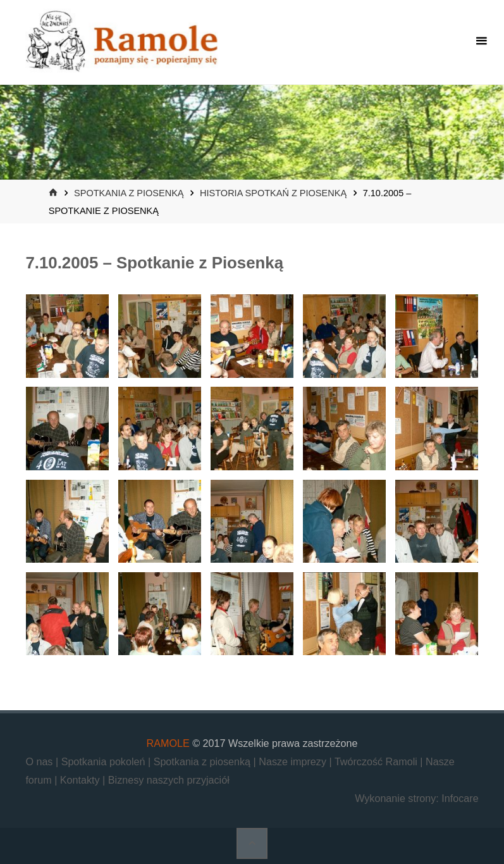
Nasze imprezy (294, 761)
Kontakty (81, 780)
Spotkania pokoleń (105, 761)
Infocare (460, 798)
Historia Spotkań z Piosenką (273, 193)
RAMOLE (168, 743)
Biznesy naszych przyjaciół (169, 780)
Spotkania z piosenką (129, 193)
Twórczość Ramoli (377, 761)
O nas (40, 761)
